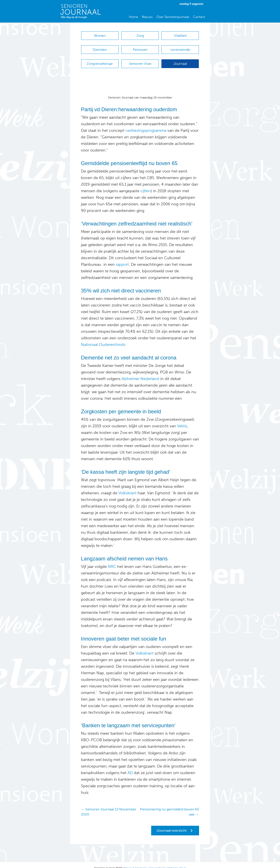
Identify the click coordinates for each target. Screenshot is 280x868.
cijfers (146, 184)
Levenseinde (180, 47)
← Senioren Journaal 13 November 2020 (109, 805)
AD (130, 766)
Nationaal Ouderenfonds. (104, 338)
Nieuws (147, 17)
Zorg (140, 36)
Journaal (180, 59)
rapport (122, 258)
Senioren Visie (140, 59)
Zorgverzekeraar (100, 59)
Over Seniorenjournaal (173, 17)
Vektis (182, 419)
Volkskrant (127, 486)
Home (133, 17)
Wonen (100, 36)
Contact (199, 17)
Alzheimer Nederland (140, 372)
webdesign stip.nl (175, 861)
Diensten (100, 47)
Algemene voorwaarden (149, 861)
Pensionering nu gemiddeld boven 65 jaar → (170, 805)
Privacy (128, 861)
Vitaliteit (180, 36)
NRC (112, 560)
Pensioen (140, 47)
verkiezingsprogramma (146, 124)
